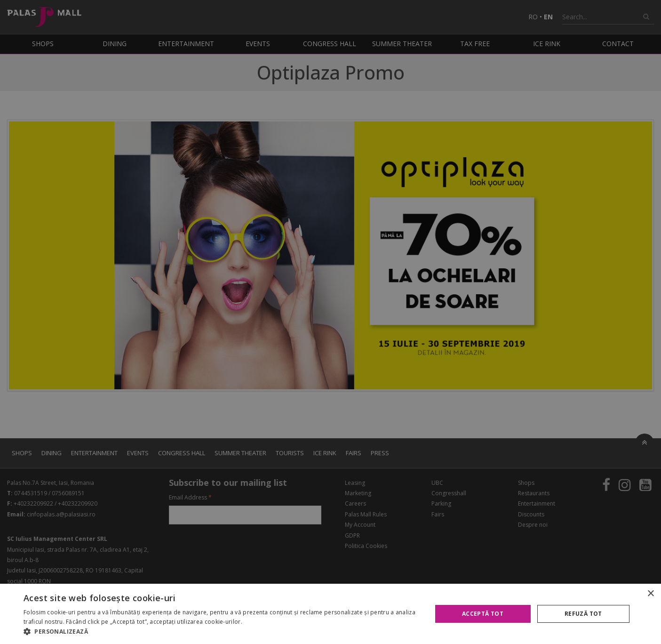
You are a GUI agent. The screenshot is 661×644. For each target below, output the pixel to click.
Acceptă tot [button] (483, 614)
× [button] (650, 594)
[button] (222, 632)
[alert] (330, 322)
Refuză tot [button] (583, 614)
